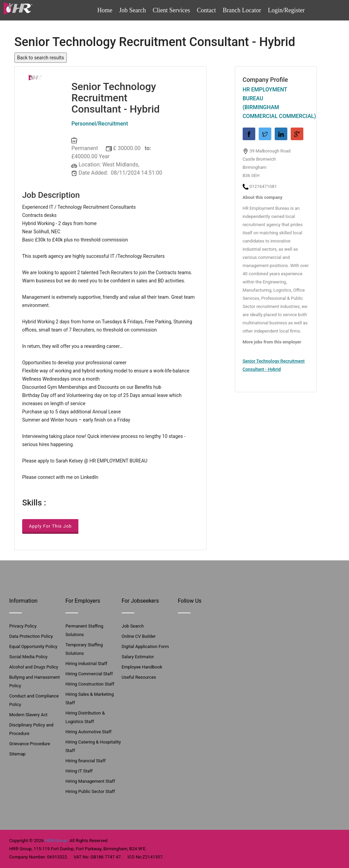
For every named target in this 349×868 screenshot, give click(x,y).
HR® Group (56, 841)
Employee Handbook (142, 667)
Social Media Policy (28, 657)
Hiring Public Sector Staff (90, 791)
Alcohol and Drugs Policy (34, 667)
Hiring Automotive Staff (88, 732)
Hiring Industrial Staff (86, 664)
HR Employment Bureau (265, 94)
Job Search (133, 10)
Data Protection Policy (31, 636)
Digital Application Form (145, 646)
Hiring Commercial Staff (89, 674)
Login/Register (286, 10)
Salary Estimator (138, 657)
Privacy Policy (23, 626)
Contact (207, 10)
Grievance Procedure (30, 744)
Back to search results (41, 58)
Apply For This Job (50, 526)
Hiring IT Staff (79, 771)
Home (105, 10)
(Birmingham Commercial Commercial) (276, 112)
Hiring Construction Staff (90, 684)
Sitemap (17, 754)
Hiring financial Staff (86, 761)
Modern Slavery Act (28, 715)
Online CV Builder (139, 636)
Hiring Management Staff (90, 781)
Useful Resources (139, 677)
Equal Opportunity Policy (33, 646)
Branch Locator (242, 10)
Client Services (171, 10)
